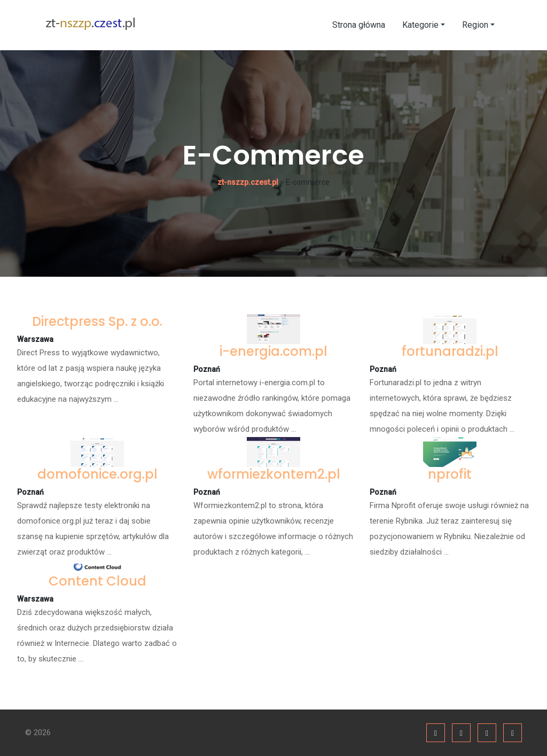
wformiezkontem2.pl (274, 474)
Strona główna (359, 25)
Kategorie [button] (420, 25)
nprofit (450, 474)
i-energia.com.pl (273, 351)
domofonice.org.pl (97, 474)
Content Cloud (97, 581)
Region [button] (475, 25)
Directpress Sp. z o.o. (97, 321)
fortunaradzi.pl (450, 351)
